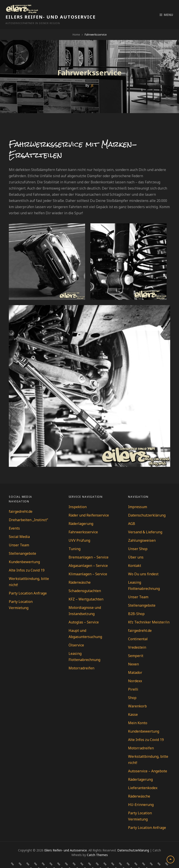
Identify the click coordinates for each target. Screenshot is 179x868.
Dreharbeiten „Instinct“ (28, 510)
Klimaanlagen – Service (88, 564)
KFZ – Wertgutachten (86, 590)
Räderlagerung (81, 514)
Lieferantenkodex (143, 778)
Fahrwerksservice (83, 522)
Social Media (19, 527)
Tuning (75, 539)
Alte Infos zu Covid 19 (27, 561)
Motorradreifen (81, 659)
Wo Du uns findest (143, 564)
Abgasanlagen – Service (88, 556)
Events (14, 519)
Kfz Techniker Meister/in (149, 613)
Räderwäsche (80, 573)
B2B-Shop (136, 604)
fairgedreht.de (21, 502)
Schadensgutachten (85, 581)
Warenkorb (137, 697)
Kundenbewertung (24, 552)
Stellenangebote (22, 544)
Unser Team (19, 536)
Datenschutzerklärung (147, 506)
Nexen (133, 655)
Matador (135, 663)
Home (76, 25)
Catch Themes (97, 845)
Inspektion (78, 497)
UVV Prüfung (79, 531)
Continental (138, 629)
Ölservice (76, 636)
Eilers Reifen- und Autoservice (86, 7)
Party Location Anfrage (28, 584)
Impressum (138, 497)
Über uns (136, 548)
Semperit (136, 646)
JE (92, 76)
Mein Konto (138, 713)
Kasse (133, 705)
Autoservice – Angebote (148, 762)
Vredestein (137, 638)
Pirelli (133, 680)
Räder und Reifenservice (89, 506)
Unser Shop (138, 539)
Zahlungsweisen (142, 531)
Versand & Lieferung (145, 522)
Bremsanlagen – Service (89, 548)
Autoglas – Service (84, 613)
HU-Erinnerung (141, 795)
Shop (132, 688)
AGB (132, 514)
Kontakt (135, 556)
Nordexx (135, 671)
